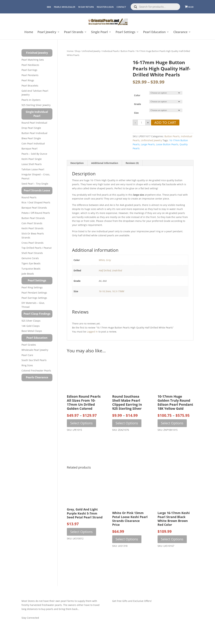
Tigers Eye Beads (31, 263)
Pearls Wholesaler (65, 7)
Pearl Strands (74, 32)
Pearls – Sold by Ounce (34, 154)
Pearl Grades (29, 345)
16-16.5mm (105, 291)
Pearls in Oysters (31, 100)
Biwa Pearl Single (31, 138)
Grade (137, 104)
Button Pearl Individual (34, 133)
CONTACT (121, 7)
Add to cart (165, 123)
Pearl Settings (125, 32)
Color (137, 95)
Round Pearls (29, 197)
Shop (78, 51)
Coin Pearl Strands (32, 223)
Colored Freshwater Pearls (36, 371)
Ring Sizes (27, 365)
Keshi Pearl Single (32, 159)
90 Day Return (86, 7)
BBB (49, 7)
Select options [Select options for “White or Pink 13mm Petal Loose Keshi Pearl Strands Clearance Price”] (127, 539)
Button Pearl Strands (33, 218)
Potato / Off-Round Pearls (36, 213)
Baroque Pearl (29, 149)
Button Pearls (127, 51)
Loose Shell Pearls (32, 164)
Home (29, 32)
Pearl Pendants (30, 75)
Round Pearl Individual (34, 123)
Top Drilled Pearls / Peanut (37, 248)
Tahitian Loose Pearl (33, 169)
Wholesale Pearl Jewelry (35, 350)
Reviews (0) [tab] (132, 163)
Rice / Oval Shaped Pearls (36, 202)
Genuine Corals (30, 258)
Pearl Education (154, 32)
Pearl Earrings (29, 70)
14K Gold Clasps (31, 326)
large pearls (148, 144)
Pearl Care (27, 355)
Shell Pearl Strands (32, 253)
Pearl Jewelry (47, 32)
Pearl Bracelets (30, 86)
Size (136, 113)
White (102, 260)
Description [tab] (77, 163)
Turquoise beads (31, 269)
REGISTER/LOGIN (105, 7)
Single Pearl (99, 32)
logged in (92, 332)
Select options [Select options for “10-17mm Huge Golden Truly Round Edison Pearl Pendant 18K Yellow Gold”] (172, 423)
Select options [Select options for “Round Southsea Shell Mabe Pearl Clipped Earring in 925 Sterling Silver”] (127, 423)
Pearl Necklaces (30, 65)
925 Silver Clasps (31, 321)
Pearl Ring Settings (32, 287)
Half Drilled (105, 270)
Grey (108, 260)
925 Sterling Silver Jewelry (36, 105)
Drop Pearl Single (31, 128)
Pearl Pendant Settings (34, 293)
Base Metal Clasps (32, 331)
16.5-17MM (118, 291)
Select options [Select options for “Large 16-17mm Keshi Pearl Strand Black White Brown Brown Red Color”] (172, 539)
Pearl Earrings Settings (34, 298)
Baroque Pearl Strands (34, 208)
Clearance (180, 32)
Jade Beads (28, 274)
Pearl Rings (28, 80)
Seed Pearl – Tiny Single (35, 184)
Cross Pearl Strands (33, 243)
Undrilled (117, 270)
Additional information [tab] (105, 163)
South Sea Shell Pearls (34, 360)
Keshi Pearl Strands (33, 228)
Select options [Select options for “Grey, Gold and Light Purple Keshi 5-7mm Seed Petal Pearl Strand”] (81, 532)
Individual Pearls (111, 51)
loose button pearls (167, 144)
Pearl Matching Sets (33, 60)
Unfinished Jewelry (91, 51)
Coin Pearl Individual (33, 143)
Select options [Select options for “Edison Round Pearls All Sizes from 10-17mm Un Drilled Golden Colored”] (81, 423)
